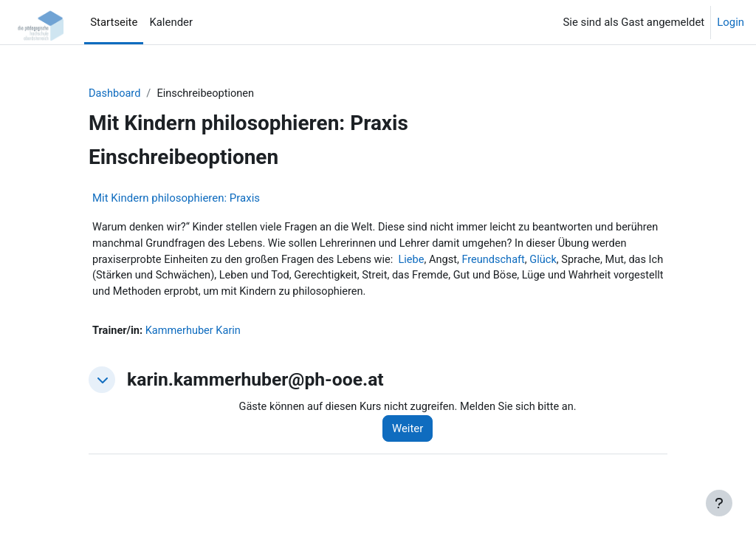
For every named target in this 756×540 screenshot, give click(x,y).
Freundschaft (542, 261)
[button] (102, 383)
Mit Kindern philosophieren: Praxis (176, 198)
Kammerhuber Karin (195, 333)
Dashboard (115, 94)
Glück (592, 261)
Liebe (458, 261)
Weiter (412, 431)
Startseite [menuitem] (114, 22)
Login (731, 22)
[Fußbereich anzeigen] (719, 503)
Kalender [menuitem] (171, 22)
